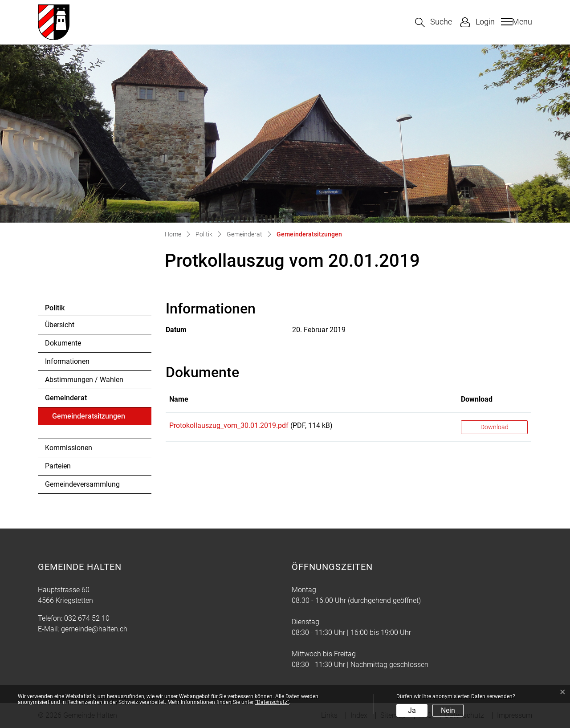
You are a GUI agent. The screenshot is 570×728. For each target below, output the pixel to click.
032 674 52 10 (87, 618)
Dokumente (63, 343)
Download (495, 427)
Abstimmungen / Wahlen (84, 380)
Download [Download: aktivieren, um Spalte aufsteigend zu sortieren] (477, 399)
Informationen (67, 361)
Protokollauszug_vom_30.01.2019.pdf (229, 425)
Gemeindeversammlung (82, 484)
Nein (448, 710)
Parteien (58, 466)
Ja (412, 710)
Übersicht (60, 325)
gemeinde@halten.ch (94, 629)
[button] (434, 22)
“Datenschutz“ (272, 702)
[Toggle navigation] (515, 22)
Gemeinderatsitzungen (88, 419)
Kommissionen (69, 448)
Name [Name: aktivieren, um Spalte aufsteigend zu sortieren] (179, 399)
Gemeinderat (66, 398)
